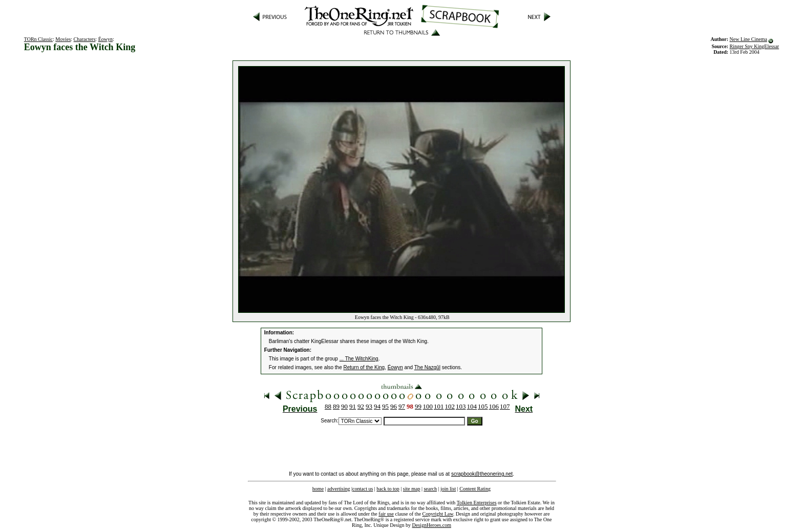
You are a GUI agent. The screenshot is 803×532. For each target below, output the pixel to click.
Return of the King (364, 367)
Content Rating (475, 489)
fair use (386, 514)
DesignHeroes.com (432, 525)
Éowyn (105, 39)
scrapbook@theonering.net (482, 474)
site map (412, 489)
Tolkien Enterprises (477, 503)
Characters (85, 39)
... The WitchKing (359, 359)
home (318, 489)
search (430, 489)
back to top (388, 489)
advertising (339, 489)
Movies (63, 39)
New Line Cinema (748, 39)
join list (448, 489)
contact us (363, 489)
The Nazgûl (427, 367)
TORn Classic (38, 39)
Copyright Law (438, 514)
